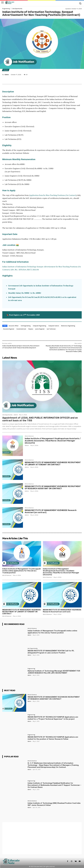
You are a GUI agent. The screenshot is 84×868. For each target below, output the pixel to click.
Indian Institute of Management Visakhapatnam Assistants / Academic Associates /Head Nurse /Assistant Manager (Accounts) (53, 441)
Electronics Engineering (68, 326)
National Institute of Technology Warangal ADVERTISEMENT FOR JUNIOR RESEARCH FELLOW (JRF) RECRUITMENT (54, 672)
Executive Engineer (9, 329)
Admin (7, 75)
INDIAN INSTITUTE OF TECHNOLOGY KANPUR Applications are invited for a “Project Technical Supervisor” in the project (53, 718)
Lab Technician (51, 329)
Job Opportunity (17, 9)
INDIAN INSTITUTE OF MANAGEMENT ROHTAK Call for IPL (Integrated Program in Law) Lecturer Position (51, 652)
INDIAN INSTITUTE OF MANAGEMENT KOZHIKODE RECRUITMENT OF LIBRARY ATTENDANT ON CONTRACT (53, 464)
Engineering (6, 9)
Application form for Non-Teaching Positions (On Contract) (53, 195)
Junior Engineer (40, 329)
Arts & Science (29, 436)
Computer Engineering (39, 326)
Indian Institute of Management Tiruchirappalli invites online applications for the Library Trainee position (21, 571)
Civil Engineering (26, 326)
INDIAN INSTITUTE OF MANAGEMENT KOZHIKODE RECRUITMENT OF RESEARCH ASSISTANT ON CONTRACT (53, 487)
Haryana (6, 70)
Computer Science (54, 326)
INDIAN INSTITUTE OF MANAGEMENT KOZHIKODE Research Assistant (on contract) (62, 611)
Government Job (21, 329)
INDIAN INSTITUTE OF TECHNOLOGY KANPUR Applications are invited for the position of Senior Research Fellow (53, 738)
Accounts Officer (14, 326)
